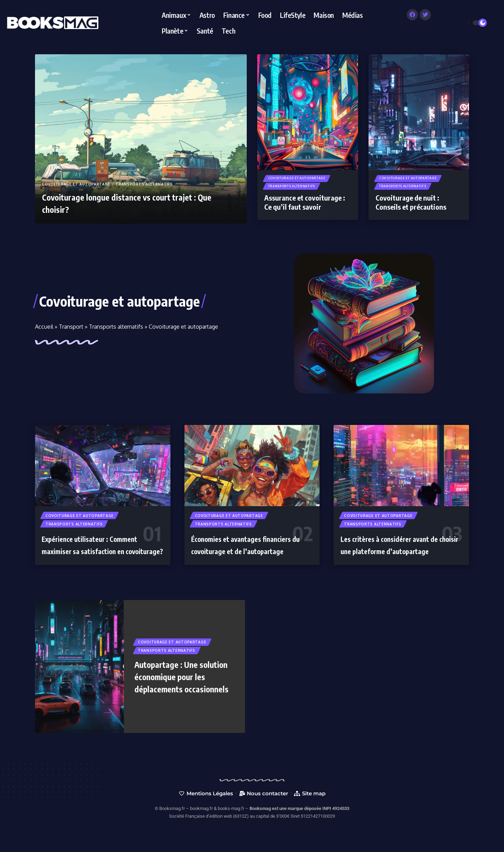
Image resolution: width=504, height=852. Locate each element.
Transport (71, 327)
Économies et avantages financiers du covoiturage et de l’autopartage (248, 552)
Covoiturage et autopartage (76, 184)
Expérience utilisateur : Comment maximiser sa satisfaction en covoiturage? (100, 552)
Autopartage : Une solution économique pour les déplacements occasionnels (180, 691)
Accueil (44, 327)
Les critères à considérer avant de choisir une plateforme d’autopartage (394, 552)
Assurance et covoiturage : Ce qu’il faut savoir (305, 205)
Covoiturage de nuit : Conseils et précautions (411, 205)
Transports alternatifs (144, 184)
